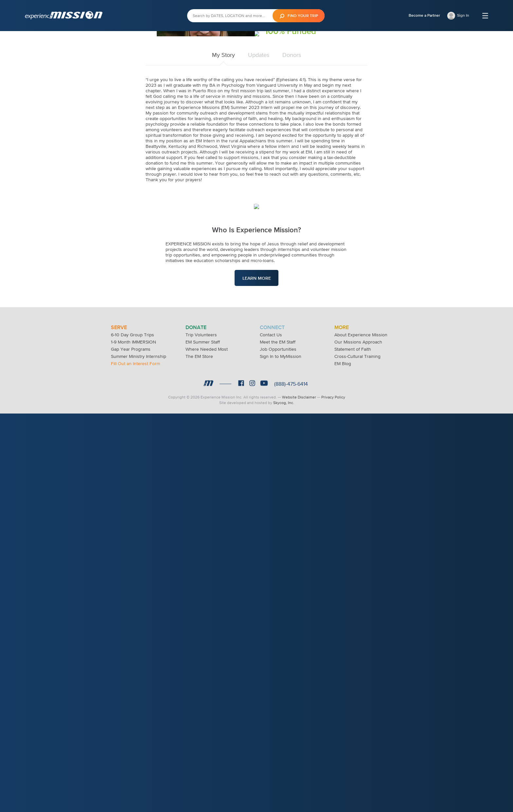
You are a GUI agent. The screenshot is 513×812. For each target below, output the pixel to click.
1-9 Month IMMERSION (133, 740)
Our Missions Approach (358, 740)
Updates (259, 258)
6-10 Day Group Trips (133, 733)
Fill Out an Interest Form (135, 762)
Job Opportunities (278, 748)
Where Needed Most (207, 748)
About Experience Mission (361, 733)
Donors (292, 258)
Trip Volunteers (201, 733)
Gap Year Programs (131, 748)
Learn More (257, 541)
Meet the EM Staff (278, 740)
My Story (223, 258)
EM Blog (343, 762)
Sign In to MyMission (281, 755)
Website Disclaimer (299, 796)
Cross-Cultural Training (357, 755)
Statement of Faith (353, 748)
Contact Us (271, 733)
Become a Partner (424, 15)
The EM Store (199, 755)
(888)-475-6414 (291, 782)
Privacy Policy (333, 796)
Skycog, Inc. (284, 801)
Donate (283, 167)
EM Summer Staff (203, 740)
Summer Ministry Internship (139, 755)
